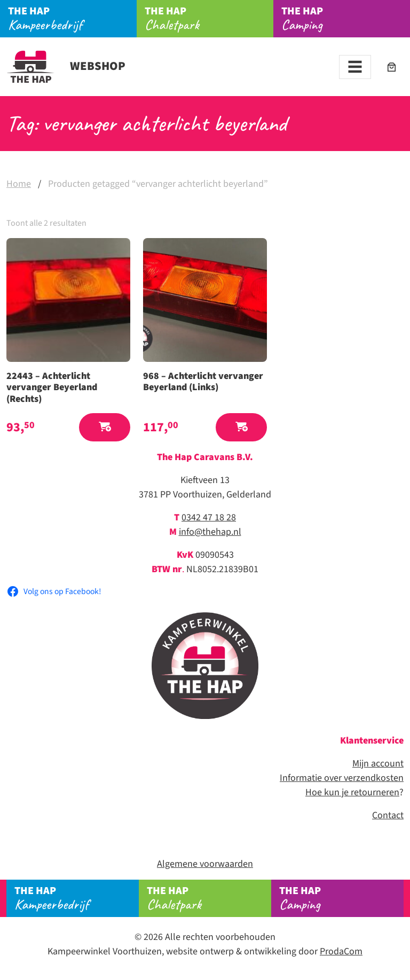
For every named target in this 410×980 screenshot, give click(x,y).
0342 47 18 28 (209, 517)
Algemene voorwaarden (205, 864)
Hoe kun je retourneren (352, 792)
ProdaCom (341, 951)
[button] (105, 427)
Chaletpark (209, 19)
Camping (346, 19)
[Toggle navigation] (355, 67)
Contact (388, 815)
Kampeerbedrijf (72, 19)
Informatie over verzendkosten (342, 778)
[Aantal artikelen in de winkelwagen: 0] (392, 67)
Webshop (66, 66)
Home (19, 184)
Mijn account (378, 764)
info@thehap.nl (210, 532)
